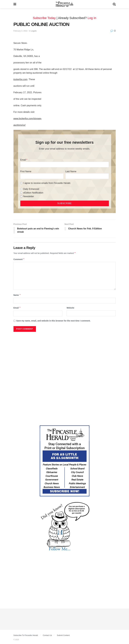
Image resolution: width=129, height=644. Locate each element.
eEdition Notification (33, 193)
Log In (92, 18)
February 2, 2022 (21, 31)
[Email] (65, 165)
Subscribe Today (44, 18)
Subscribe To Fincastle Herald (26, 635)
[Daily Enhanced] (21, 189)
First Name (26, 171)
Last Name (71, 171)
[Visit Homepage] (64, 4)
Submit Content (63, 635)
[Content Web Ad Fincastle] (65, 461)
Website (70, 308)
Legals (34, 31)
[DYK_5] (65, 527)
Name (17, 295)
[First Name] (42, 176)
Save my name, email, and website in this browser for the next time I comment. (53, 321)
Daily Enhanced (31, 189)
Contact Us (47, 635)
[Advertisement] (65, 354)
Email (23, 160)
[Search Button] (114, 4)
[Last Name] (87, 176)
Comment (19, 259)
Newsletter (29, 196)
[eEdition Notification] (21, 193)
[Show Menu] (15, 4)
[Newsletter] (21, 196)
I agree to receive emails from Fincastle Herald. (47, 183)
